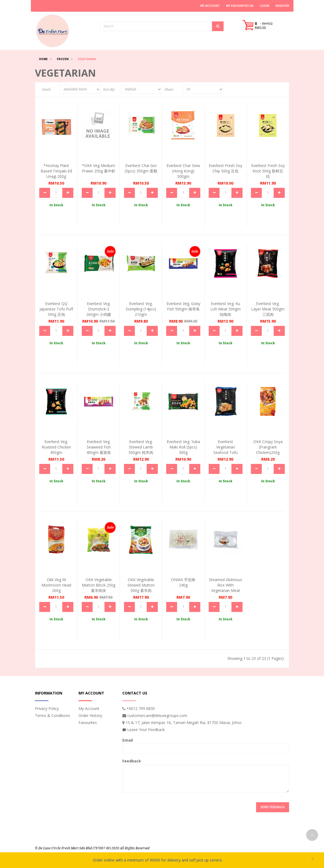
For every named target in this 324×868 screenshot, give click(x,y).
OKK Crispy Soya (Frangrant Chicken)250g (268, 447)
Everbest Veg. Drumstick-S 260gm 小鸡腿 (99, 309)
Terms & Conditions (53, 715)
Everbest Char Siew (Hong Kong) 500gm (183, 171)
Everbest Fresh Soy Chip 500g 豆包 (225, 168)
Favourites (88, 723)
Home (43, 59)
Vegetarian (87, 59)
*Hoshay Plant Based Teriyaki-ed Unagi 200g (56, 171)
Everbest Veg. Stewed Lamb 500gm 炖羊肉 (141, 447)
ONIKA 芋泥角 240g (183, 582)
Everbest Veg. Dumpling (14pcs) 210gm (141, 309)
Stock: (47, 90)
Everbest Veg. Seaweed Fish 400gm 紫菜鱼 (99, 447)
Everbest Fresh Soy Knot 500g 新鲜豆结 (268, 171)
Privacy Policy (47, 708)
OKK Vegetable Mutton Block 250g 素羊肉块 (99, 585)
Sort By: (109, 90)
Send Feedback (273, 807)
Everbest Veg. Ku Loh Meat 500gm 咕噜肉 (225, 309)
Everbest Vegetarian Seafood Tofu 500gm (225, 450)
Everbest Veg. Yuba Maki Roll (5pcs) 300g (183, 447)
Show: (169, 90)
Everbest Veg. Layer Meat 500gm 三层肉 (268, 309)
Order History (90, 715)
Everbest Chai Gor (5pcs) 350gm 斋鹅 (141, 168)
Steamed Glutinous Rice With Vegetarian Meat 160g (226, 588)
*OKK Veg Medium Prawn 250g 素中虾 (99, 168)
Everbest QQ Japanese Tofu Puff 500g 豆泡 (56, 309)
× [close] (313, 859)
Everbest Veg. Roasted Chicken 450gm (56, 447)
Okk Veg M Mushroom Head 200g (56, 585)
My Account (89, 708)
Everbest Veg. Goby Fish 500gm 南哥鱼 (183, 306)
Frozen (63, 59)
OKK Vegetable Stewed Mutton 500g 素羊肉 (141, 585)
